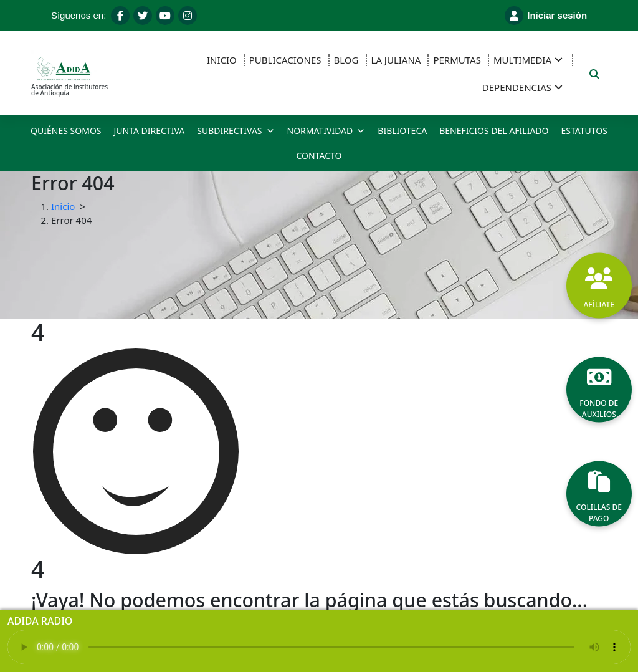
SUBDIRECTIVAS (236, 131)
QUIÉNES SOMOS (66, 131)
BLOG (346, 60)
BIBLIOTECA (402, 131)
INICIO (222, 60)
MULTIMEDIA (522, 60)
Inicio (63, 206)
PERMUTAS (457, 60)
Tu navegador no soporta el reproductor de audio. (319, 647)
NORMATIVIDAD (326, 131)
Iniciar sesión (546, 16)
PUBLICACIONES (285, 60)
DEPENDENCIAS (517, 87)
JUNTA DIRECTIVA (150, 131)
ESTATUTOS (584, 131)
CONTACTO (319, 156)
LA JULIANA (396, 60)
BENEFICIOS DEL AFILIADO (494, 131)
